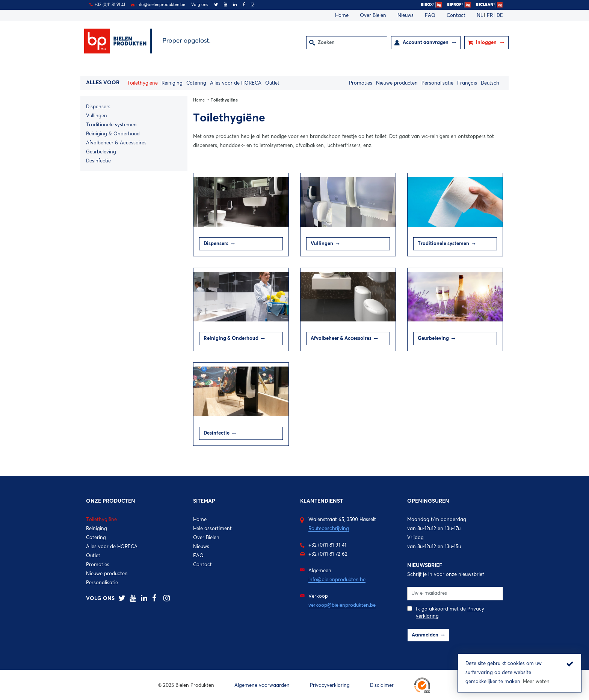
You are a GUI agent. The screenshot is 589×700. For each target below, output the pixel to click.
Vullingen (97, 116)
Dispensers (98, 107)
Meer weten (536, 682)
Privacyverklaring (330, 686)
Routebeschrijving (329, 529)
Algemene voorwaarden (262, 686)
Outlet (272, 83)
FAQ (430, 16)
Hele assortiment (212, 529)
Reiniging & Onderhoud (113, 134)
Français (467, 83)
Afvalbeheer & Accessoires (116, 143)
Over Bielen (373, 16)
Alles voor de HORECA (236, 83)
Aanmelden (425, 635)
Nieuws (406, 16)
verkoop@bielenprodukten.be (342, 605)
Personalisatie (437, 83)
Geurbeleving (101, 152)
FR (491, 16)
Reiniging (172, 83)
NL (481, 16)
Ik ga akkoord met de (446, 612)
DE (500, 16)
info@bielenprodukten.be (161, 5)
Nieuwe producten (397, 83)
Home (342, 16)
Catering (196, 83)
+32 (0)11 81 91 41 (110, 5)
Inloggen (487, 43)
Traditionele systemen (111, 125)
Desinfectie (98, 161)
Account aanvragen (426, 43)
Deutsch (490, 83)
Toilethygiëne (142, 83)
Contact (456, 16)
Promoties (361, 83)
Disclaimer (382, 686)
